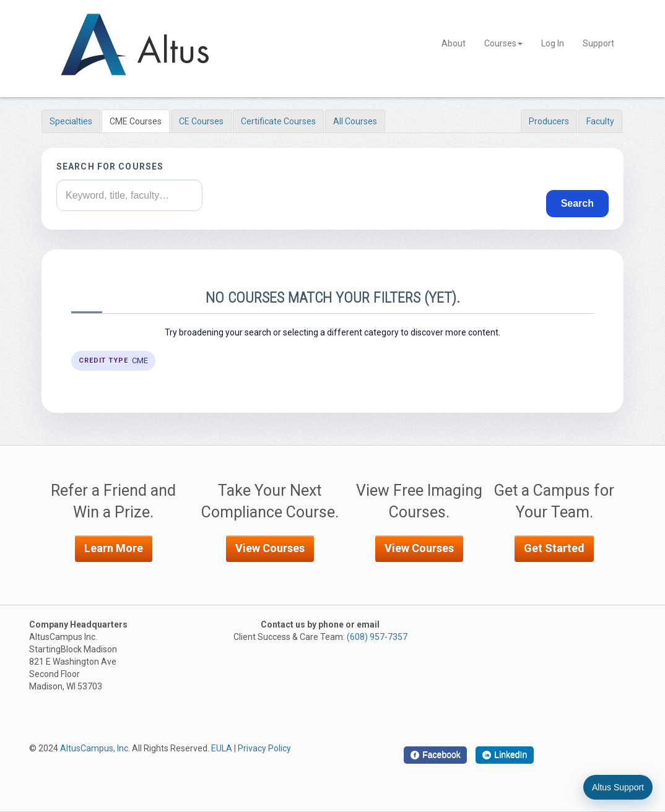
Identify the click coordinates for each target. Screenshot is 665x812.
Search (577, 203)
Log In (553, 43)
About (454, 43)
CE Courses (201, 121)
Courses (503, 43)
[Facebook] (435, 755)
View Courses (270, 548)
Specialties (71, 121)
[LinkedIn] (505, 755)
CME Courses (136, 121)
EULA (222, 748)
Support (598, 43)
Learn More (114, 548)
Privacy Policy (264, 748)
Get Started (554, 548)
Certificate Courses (278, 121)
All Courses (355, 121)
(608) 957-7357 (377, 637)
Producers (549, 121)
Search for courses (110, 166)
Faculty (600, 121)
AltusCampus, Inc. (95, 748)
